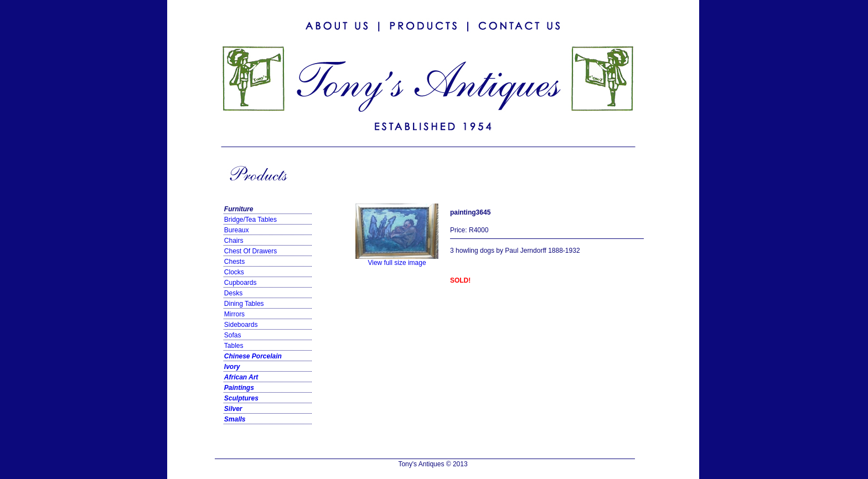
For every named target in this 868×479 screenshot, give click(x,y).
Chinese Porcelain (253, 356)
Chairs (234, 241)
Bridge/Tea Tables (250, 220)
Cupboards (241, 283)
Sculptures (241, 398)
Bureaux (237, 230)
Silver (233, 409)
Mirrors (234, 314)
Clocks (234, 272)
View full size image (397, 260)
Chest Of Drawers (250, 251)
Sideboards (241, 325)
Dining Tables (244, 304)
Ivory (232, 367)
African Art (241, 377)
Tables (234, 346)
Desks (233, 293)
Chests (234, 262)
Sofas (233, 335)
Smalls (235, 419)
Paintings (239, 388)
